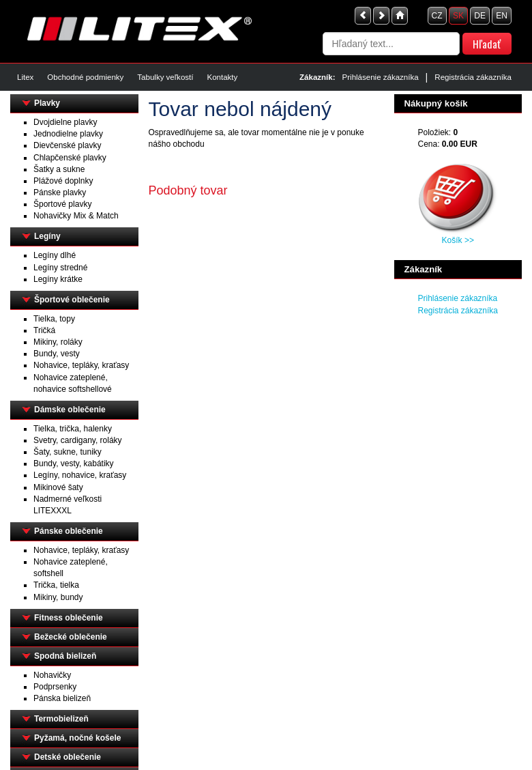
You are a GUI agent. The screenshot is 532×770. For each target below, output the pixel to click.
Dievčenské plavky (67, 145)
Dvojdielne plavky (65, 122)
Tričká (44, 330)
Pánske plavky (60, 192)
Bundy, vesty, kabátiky (74, 464)
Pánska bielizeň (62, 698)
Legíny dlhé (55, 255)
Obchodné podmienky (85, 77)
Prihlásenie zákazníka (381, 77)
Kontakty (222, 77)
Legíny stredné (60, 268)
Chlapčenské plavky (70, 158)
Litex (25, 77)
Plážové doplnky (63, 181)
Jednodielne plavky (68, 134)
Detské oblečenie (68, 757)
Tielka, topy (54, 319)
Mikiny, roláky (58, 342)
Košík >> (458, 240)
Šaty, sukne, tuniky (68, 452)
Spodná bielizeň (65, 656)
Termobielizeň (61, 719)
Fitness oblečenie (69, 618)
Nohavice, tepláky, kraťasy (81, 365)
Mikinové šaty (58, 487)
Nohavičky (52, 675)
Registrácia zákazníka (473, 77)
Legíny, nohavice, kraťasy (80, 475)
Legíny (47, 236)
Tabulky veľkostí (165, 77)
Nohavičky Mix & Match (76, 216)
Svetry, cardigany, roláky (78, 440)
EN (502, 16)
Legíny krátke (58, 279)
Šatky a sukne (59, 169)
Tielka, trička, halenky (73, 429)
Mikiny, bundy (58, 597)
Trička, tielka (56, 585)
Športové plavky (62, 204)
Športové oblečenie (72, 300)
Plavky (47, 103)
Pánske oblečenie (69, 531)
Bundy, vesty (57, 354)
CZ (437, 16)
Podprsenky (55, 687)
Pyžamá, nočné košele (77, 738)
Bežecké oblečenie (71, 637)
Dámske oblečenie (70, 410)
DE (480, 16)
